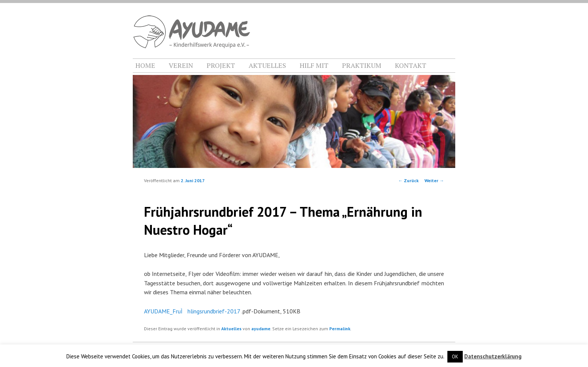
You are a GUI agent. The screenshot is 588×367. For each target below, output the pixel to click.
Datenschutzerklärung (493, 356)
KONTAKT (411, 65)
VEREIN (181, 65)
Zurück (408, 181)
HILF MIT (314, 65)
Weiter (434, 181)
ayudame (261, 329)
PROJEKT (221, 65)
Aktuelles (231, 329)
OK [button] (455, 357)
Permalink (340, 329)
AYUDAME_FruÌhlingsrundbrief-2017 (192, 311)
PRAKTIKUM (362, 65)
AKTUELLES (267, 65)
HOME (145, 65)
